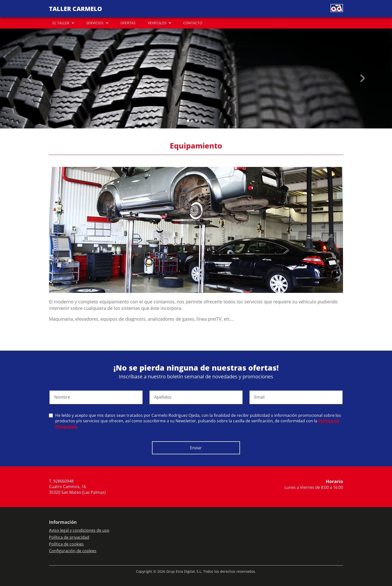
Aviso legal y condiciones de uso (79, 530)
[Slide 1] (192, 121)
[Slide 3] (200, 121)
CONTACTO (193, 23)
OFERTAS (128, 23)
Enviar (196, 448)
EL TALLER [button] (61, 23)
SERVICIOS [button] (95, 23)
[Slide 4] (204, 121)
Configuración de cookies (73, 551)
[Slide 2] (196, 121)
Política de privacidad (69, 537)
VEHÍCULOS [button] (157, 23)
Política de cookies (66, 544)
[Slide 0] (188, 121)
